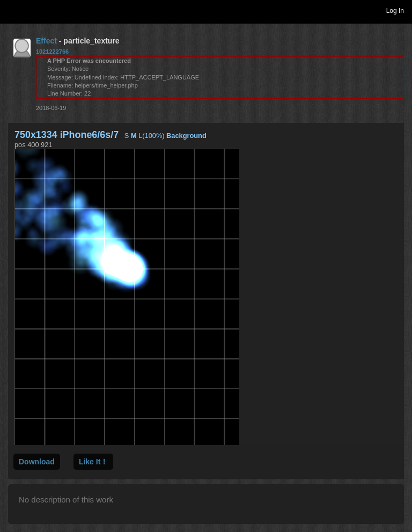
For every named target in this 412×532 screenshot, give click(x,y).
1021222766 (52, 52)
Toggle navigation (13, 10)
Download (37, 462)
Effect (46, 41)
